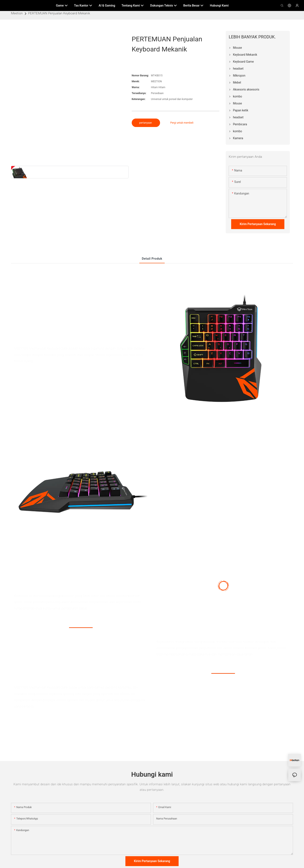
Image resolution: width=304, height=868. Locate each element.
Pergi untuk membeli (182, 123)
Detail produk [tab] (152, 259)
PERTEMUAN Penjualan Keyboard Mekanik (59, 13)
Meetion (17, 13)
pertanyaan (146, 123)
